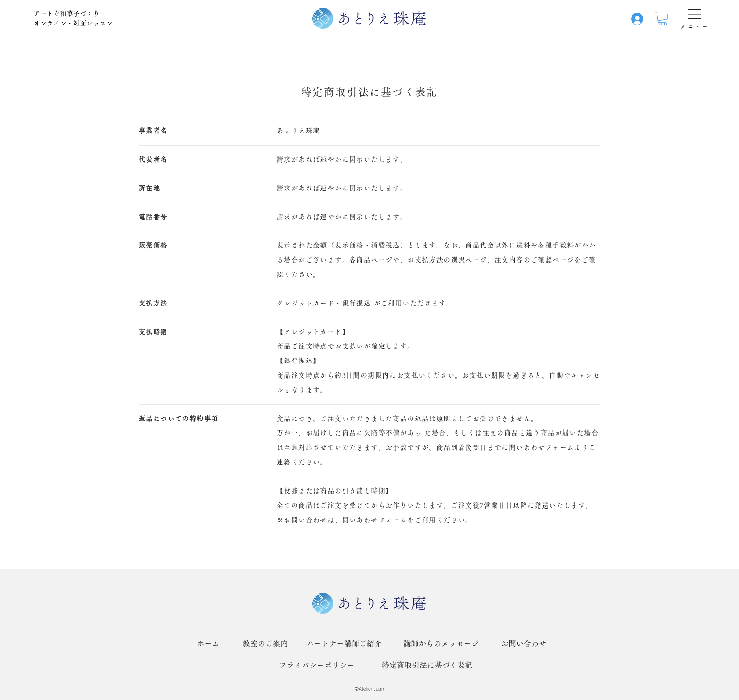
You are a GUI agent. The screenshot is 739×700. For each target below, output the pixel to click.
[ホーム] (208, 643)
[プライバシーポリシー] (317, 665)
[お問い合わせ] (523, 643)
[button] (663, 19)
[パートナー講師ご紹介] (344, 643)
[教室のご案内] (265, 643)
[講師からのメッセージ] (441, 643)
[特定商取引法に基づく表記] (427, 665)
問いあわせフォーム (375, 520)
